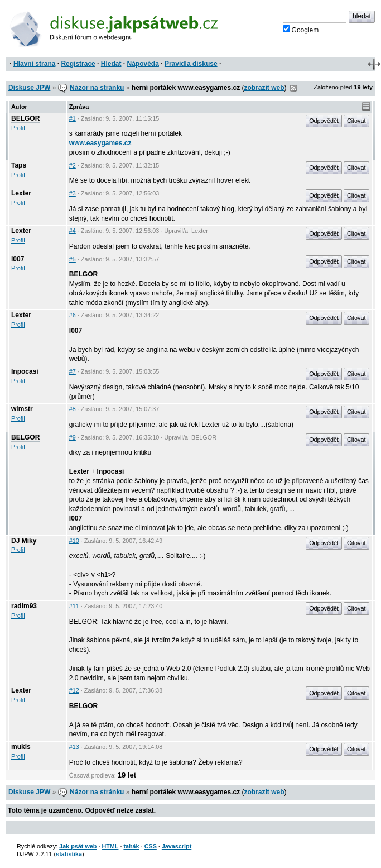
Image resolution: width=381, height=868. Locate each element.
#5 (73, 259)
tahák (131, 846)
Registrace (78, 64)
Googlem (301, 30)
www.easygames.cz (100, 143)
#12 (74, 690)
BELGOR (25, 118)
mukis (21, 747)
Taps (19, 165)
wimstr (22, 409)
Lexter (21, 193)
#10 (74, 541)
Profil (18, 128)
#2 (73, 165)
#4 (73, 231)
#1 (73, 118)
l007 (18, 259)
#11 (74, 606)
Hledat (111, 64)
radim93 (24, 606)
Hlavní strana (34, 64)
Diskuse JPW (29, 88)
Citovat (356, 121)
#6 (73, 315)
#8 (73, 409)
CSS (151, 846)
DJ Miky (24, 541)
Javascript (177, 846)
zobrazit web (264, 88)
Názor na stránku (97, 88)
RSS (293, 88)
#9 (73, 437)
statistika (69, 854)
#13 (74, 747)
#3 (73, 193)
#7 (73, 371)
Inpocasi (25, 371)
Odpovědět (324, 121)
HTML (110, 846)
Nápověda (143, 64)
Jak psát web (78, 846)
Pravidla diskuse (191, 64)
